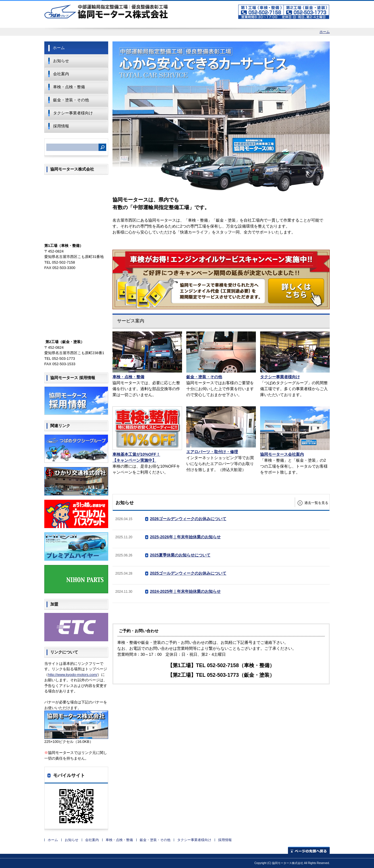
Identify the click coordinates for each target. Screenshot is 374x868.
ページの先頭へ (309, 850)
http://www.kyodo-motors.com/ (73, 675)
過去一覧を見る (316, 503)
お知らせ (61, 61)
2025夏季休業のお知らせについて (180, 555)
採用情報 (61, 126)
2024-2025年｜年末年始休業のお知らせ (185, 591)
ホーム (325, 32)
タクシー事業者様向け (73, 113)
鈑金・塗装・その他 (71, 100)
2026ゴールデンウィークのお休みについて (188, 519)
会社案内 (61, 74)
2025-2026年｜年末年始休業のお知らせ (185, 537)
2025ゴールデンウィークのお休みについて (188, 573)
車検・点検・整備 (69, 87)
